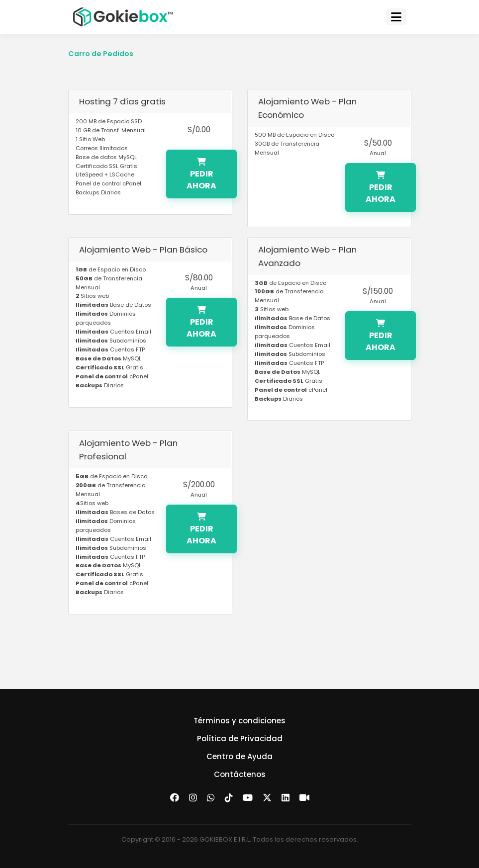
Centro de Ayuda (239, 756)
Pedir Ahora (201, 174)
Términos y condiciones (239, 721)
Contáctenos (240, 774)
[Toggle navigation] (396, 17)
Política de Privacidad (240, 738)
